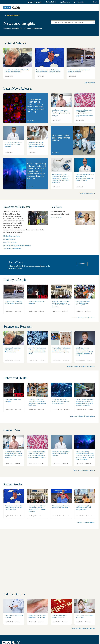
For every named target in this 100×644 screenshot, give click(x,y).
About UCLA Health (13, 15)
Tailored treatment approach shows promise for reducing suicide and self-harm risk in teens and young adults (84, 402)
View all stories (90, 83)
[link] (26, 108)
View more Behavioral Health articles (82, 416)
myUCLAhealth (65, 2)
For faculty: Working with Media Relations (17, 245)
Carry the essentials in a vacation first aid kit (59, 616)
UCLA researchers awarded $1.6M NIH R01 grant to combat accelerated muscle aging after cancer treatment (37, 454)
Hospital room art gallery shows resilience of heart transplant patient (83, 508)
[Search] (94, 22)
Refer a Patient (51, 2)
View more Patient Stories (86, 523)
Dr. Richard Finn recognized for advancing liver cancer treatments (13, 144)
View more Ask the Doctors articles (83, 628)
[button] (35, 2)
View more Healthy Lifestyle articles (83, 318)
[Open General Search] (95, 2)
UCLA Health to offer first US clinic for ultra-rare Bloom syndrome (17, 71)
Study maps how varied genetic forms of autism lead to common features (61, 401)
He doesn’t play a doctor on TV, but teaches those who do (79, 71)
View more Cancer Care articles (84, 470)
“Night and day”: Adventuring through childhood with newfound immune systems (61, 350)
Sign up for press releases (12, 249)
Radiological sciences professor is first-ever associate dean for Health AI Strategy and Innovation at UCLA (84, 352)
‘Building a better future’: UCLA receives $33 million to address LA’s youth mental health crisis (37, 402)
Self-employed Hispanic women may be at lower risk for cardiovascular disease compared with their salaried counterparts (61, 178)
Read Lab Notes (56, 218)
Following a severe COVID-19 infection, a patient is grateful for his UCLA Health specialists (37, 509)
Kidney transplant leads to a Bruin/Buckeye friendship (61, 507)
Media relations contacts (12, 236)
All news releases (9, 239)
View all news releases (87, 193)
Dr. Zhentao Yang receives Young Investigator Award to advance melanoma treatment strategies (14, 454)
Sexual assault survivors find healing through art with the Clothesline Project (48, 71)
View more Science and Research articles (81, 367)
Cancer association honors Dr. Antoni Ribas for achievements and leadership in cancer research (85, 177)
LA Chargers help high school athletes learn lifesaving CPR (83, 303)
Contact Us (80, 2)
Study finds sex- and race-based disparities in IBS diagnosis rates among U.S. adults (37, 145)
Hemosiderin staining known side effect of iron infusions (37, 616)
